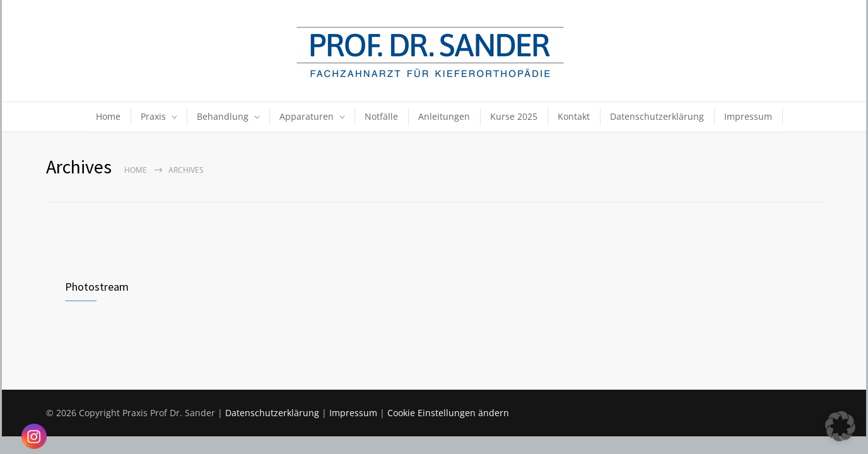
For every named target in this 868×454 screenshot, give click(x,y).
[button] (840, 426)
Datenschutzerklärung (657, 116)
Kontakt (574, 116)
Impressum (748, 116)
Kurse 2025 (514, 116)
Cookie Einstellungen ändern (448, 413)
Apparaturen (307, 116)
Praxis (153, 116)
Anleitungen (444, 116)
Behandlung (223, 116)
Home (108, 116)
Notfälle (381, 116)
